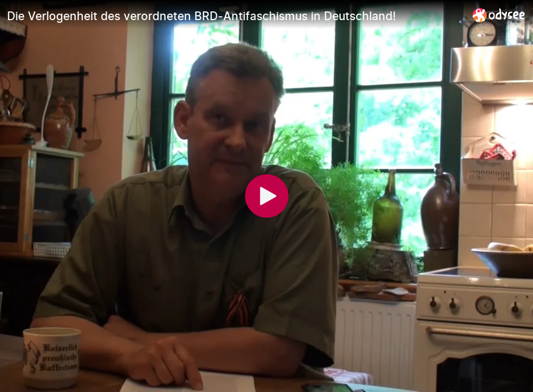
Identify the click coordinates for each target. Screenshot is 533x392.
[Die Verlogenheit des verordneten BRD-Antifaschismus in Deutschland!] (235, 16)
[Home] (499, 15)
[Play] (267, 196)
